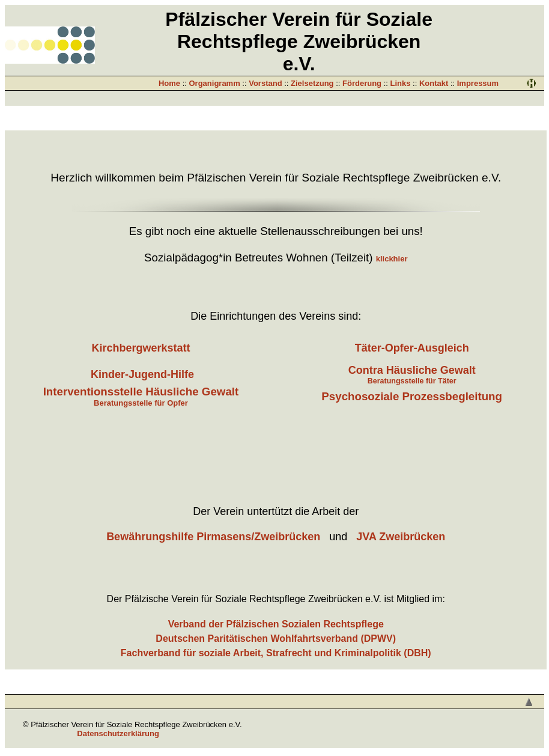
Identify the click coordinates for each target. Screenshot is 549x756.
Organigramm (215, 83)
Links (400, 83)
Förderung (362, 83)
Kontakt (434, 83)
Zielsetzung (312, 83)
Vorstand (265, 83)
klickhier (392, 259)
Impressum (478, 83)
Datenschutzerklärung (118, 733)
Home (169, 83)
